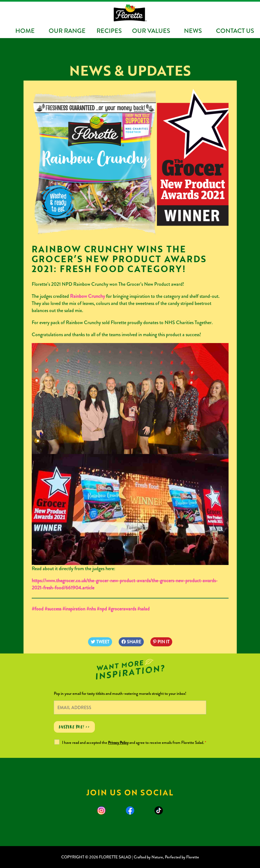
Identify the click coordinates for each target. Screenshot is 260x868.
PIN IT (161, 642)
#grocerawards (122, 609)
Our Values (151, 31)
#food (38, 609)
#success (52, 609)
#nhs (91, 609)
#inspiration (73, 609)
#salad (143, 609)
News (193, 31)
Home (25, 31)
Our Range (67, 31)
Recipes (109, 31)
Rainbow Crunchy (87, 296)
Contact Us (235, 31)
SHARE (131, 642)
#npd (102, 609)
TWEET (100, 642)
